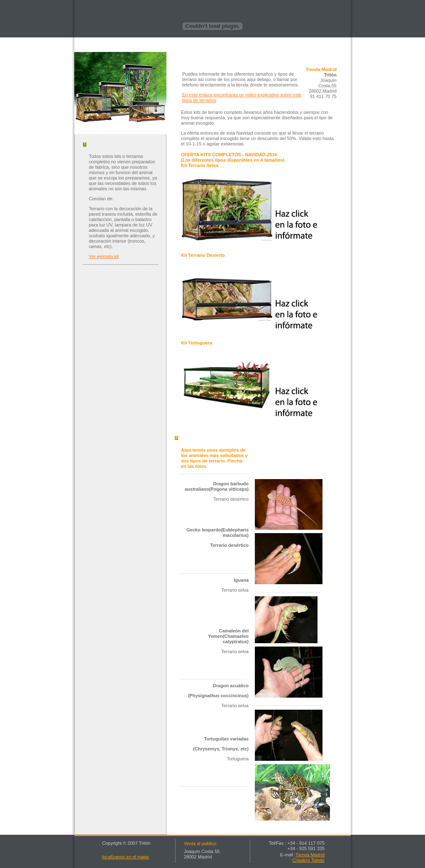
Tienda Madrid (310, 855)
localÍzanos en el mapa (126, 857)
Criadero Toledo (309, 860)
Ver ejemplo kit (104, 256)
